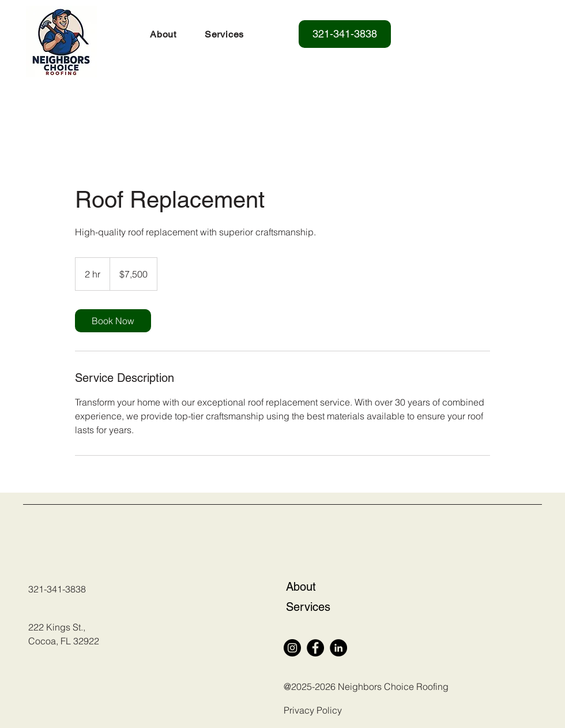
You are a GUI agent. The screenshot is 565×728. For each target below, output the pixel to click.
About (301, 587)
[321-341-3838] (345, 34)
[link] (113, 321)
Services (308, 607)
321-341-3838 (57, 589)
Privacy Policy (313, 710)
